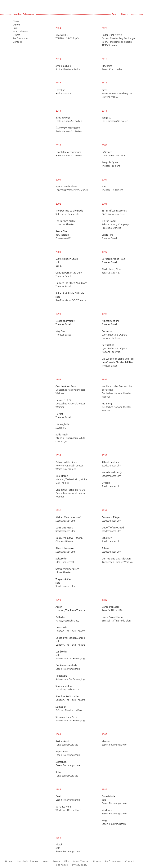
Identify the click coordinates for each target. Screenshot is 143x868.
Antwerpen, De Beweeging (70, 677)
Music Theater (21, 31)
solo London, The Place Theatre (70, 641)
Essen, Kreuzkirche (112, 68)
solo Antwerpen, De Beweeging (70, 655)
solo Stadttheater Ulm (65, 583)
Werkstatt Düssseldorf (68, 808)
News (16, 21)
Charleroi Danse (69, 540)
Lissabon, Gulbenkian (67, 688)
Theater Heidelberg (112, 188)
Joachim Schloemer (24, 14)
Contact (17, 42)
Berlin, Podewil (64, 92)
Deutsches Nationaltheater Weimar (70, 390)
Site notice (62, 865)
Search (116, 14)
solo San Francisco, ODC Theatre (71, 297)
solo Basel (67, 262)
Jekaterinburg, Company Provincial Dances (115, 224)
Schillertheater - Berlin (68, 68)
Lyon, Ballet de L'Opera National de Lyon (114, 335)
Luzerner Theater (66, 223)
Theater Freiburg (111, 164)
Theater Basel (109, 236)
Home (9, 861)
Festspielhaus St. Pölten (69, 119)
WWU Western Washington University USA (117, 93)
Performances (21, 38)
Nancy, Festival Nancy (67, 619)
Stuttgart (62, 426)
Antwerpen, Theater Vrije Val (117, 560)
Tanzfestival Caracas (67, 743)
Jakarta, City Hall (112, 271)
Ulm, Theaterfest (65, 560)
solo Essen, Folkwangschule (114, 800)
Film (15, 28)
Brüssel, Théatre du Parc (69, 708)
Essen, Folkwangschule (68, 667)
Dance (16, 24)
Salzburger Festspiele (69, 212)
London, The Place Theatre (70, 608)
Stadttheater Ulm (111, 464)
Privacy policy (80, 865)
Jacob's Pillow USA (112, 608)
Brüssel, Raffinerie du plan (116, 619)
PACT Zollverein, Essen (114, 212)
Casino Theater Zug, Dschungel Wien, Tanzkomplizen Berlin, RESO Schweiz (118, 40)
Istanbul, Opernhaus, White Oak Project (70, 438)
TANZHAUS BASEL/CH (67, 37)
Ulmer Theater (67, 571)
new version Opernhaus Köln (64, 235)
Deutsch (126, 14)
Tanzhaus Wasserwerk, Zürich (72, 188)
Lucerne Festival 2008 (114, 154)
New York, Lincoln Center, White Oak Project (69, 465)
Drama (17, 35)
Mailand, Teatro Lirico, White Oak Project (71, 479)
